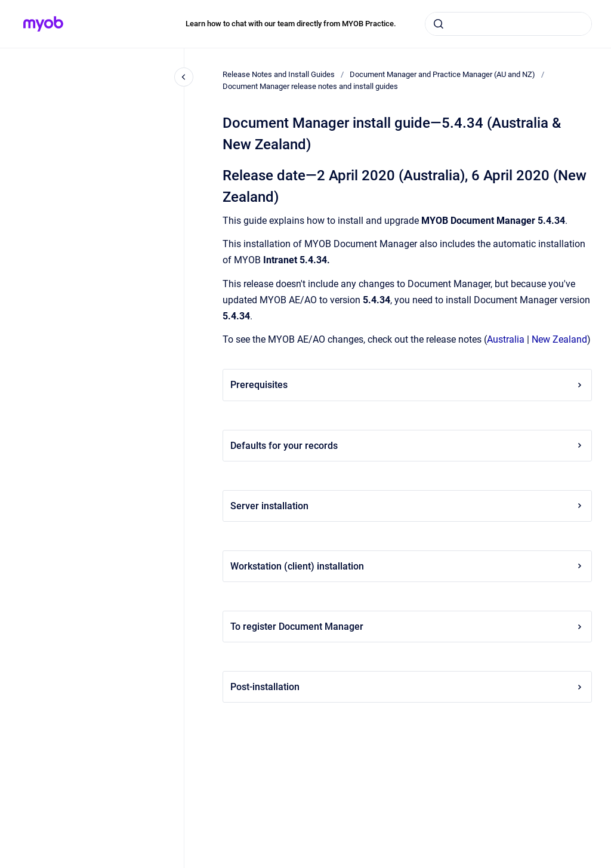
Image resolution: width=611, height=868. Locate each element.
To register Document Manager (407, 627)
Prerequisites (407, 385)
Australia (506, 339)
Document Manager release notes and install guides (310, 86)
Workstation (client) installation (407, 566)
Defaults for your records (407, 446)
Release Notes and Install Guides (279, 74)
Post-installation (407, 687)
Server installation (407, 506)
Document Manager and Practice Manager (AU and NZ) (442, 74)
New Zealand (559, 339)
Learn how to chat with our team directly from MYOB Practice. (291, 24)
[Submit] (439, 24)
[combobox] (508, 24)
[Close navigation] (184, 77)
